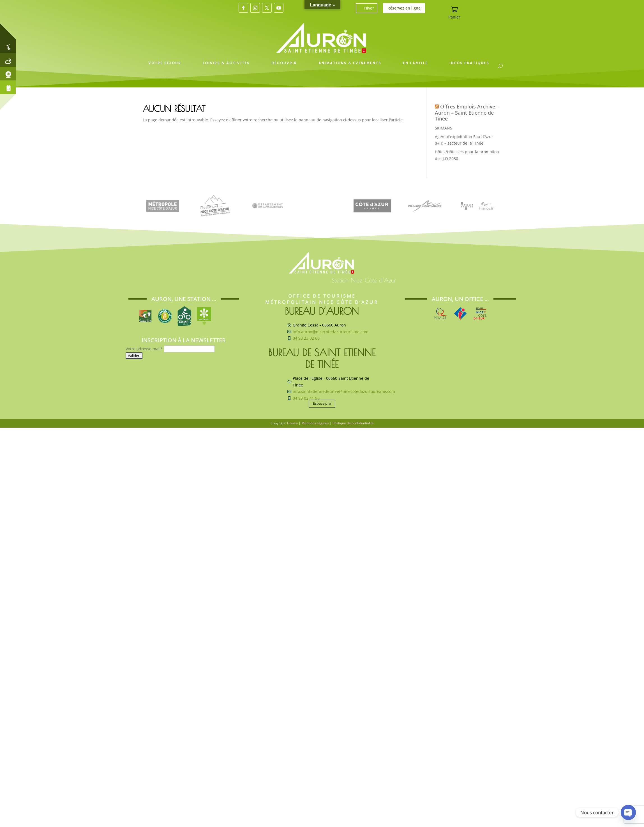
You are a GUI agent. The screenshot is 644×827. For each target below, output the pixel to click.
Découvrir (284, 63)
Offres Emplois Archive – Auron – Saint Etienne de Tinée (467, 113)
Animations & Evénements (350, 63)
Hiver (369, 8)
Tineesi (292, 423)
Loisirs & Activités (226, 63)
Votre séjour (165, 63)
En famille (415, 63)
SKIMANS (444, 128)
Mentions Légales (315, 423)
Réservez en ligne (404, 8)
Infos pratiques (469, 63)
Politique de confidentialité (353, 423)
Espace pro (322, 403)
